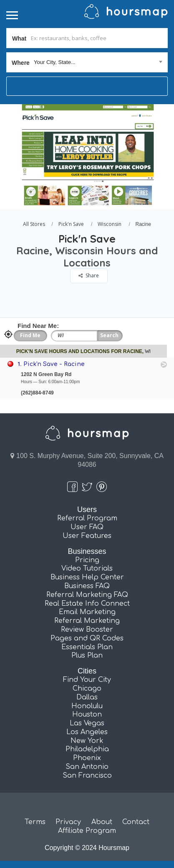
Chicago (87, 689)
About (102, 822)
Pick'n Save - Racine (54, 364)
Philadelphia (87, 749)
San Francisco (87, 776)
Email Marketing (87, 612)
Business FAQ (87, 586)
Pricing (87, 560)
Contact (136, 822)
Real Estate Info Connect (87, 604)
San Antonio (87, 767)
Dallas (87, 697)
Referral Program (87, 518)
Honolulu (87, 706)
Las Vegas (87, 723)
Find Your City (87, 680)
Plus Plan (87, 655)
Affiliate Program (87, 831)
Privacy (68, 822)
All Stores (34, 224)
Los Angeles (87, 732)
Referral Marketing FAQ (87, 595)
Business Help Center (87, 577)
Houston (87, 714)
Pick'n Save (71, 224)
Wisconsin (110, 224)
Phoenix (87, 758)
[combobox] (87, 62)
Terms (35, 822)
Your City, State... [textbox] (55, 62)
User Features (87, 536)
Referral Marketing (87, 621)
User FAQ (87, 527)
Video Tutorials (87, 568)
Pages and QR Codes (87, 638)
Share (89, 275)
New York (87, 741)
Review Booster (87, 630)
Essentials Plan (87, 647)
